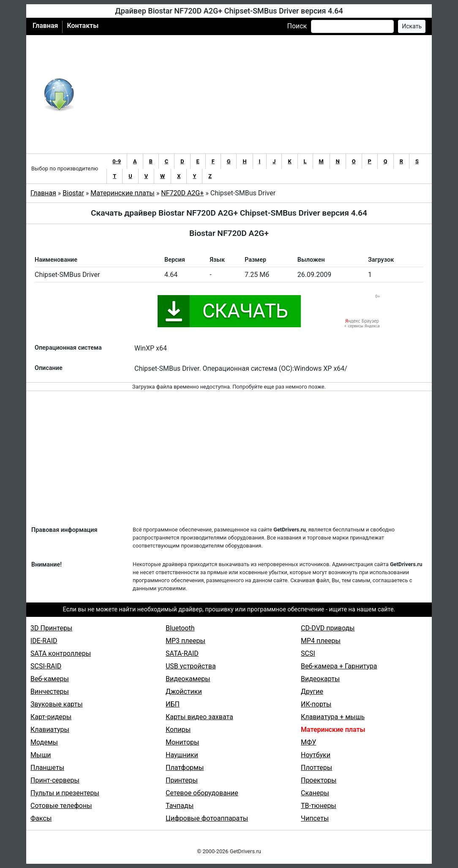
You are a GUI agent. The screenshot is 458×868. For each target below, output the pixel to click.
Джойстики (184, 691)
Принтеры (182, 780)
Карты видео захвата (199, 717)
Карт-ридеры (51, 717)
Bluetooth (180, 628)
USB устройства (191, 666)
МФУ (308, 742)
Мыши (41, 755)
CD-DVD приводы (328, 628)
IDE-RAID (44, 641)
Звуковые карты (57, 704)
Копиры (178, 730)
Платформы (185, 768)
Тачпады (180, 806)
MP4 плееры (321, 641)
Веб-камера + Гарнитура (339, 666)
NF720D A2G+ (182, 193)
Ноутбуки (316, 755)
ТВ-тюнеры (319, 806)
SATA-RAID (182, 653)
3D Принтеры (51, 628)
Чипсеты (315, 818)
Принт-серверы (55, 780)
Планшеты (47, 768)
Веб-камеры (50, 679)
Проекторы (319, 780)
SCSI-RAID (46, 666)
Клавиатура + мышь (333, 717)
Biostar (73, 193)
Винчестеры (50, 691)
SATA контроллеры (61, 653)
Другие (312, 691)
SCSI (308, 653)
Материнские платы (122, 193)
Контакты (83, 26)
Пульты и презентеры (65, 793)
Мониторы (182, 742)
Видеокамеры (188, 679)
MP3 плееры (185, 641)
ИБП (173, 704)
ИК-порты (316, 704)
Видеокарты (320, 679)
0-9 (117, 161)
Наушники (182, 755)
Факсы (41, 818)
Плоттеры (316, 768)
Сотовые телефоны (61, 806)
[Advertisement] (257, 94)
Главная (45, 26)
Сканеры (315, 793)
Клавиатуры (50, 730)
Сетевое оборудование (202, 793)
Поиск (297, 26)
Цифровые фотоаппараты (207, 818)
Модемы (44, 742)
